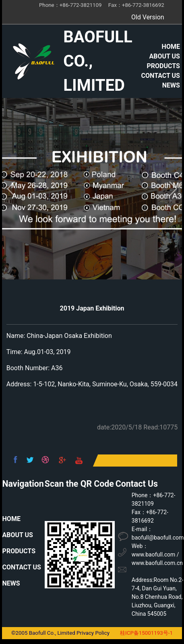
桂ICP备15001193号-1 (146, 633)
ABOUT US (165, 56)
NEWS (171, 85)
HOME (171, 47)
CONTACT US (161, 76)
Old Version (148, 17)
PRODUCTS (163, 66)
